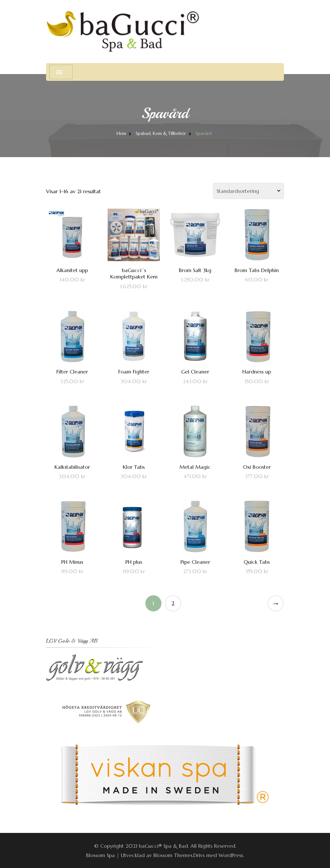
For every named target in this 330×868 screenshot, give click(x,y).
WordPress (231, 855)
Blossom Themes (173, 855)
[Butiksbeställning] (248, 191)
